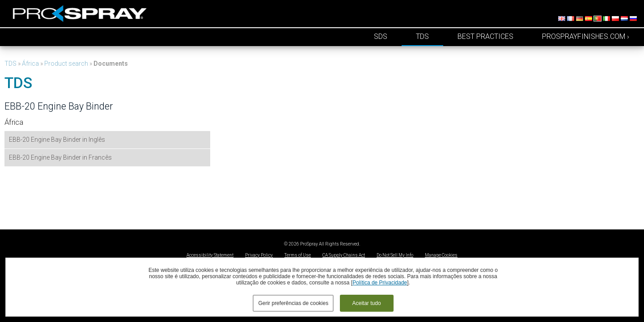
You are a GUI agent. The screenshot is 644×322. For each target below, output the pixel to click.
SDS (381, 36)
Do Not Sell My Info (395, 255)
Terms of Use (298, 255)
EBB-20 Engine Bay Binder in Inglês (57, 140)
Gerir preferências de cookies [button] (293, 303)
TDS (422, 36)
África (30, 64)
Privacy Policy (259, 255)
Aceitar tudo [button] (367, 303)
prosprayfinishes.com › (586, 36)
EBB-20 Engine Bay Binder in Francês (60, 157)
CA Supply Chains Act (344, 255)
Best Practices (485, 36)
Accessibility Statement (210, 255)
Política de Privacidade (380, 283)
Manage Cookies (441, 255)
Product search (66, 64)
